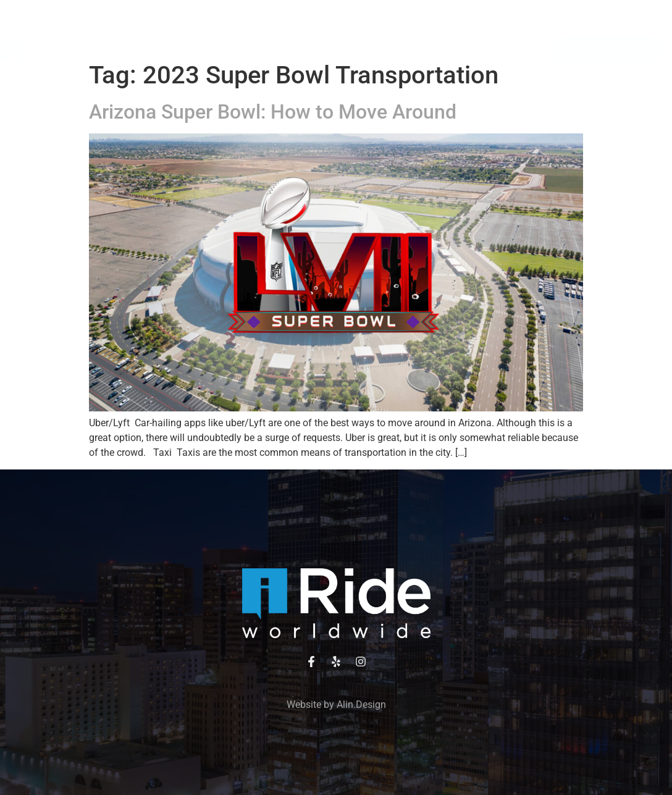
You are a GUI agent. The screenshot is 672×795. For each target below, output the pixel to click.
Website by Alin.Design (336, 705)
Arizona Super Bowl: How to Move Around (273, 112)
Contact (319, 77)
